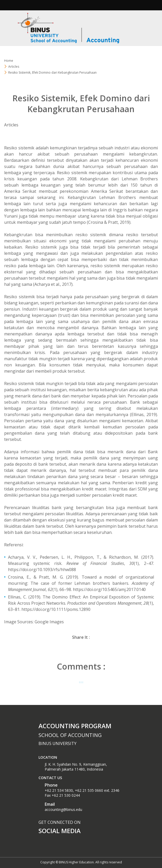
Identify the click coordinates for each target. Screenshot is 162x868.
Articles (14, 67)
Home (9, 61)
